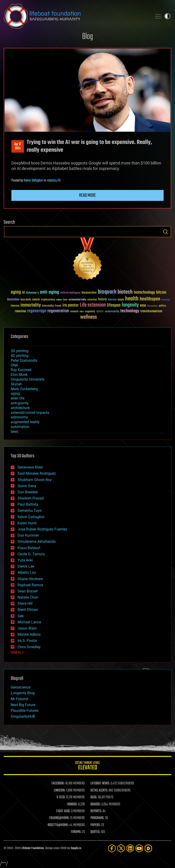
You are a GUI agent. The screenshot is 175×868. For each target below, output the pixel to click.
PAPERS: (95, 825)
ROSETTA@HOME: (58, 825)
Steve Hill (25, 603)
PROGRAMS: (97, 818)
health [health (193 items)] (132, 299)
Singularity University (28, 379)
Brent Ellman (28, 610)
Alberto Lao (27, 572)
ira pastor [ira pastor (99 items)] (71, 305)
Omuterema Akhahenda (37, 542)
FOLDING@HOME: (59, 818)
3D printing (20, 351)
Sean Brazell (28, 591)
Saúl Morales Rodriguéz (37, 473)
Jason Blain (27, 628)
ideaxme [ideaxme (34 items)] (15, 306)
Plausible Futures (25, 711)
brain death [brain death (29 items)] (26, 300)
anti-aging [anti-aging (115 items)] (49, 292)
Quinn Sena (27, 486)
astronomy (19, 417)
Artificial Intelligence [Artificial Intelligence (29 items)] (70, 293)
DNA (14, 365)
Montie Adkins (29, 634)
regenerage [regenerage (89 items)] (37, 311)
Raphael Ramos (30, 585)
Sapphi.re (76, 848)
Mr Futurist (19, 699)
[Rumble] (148, 848)
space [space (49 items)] (100, 311)
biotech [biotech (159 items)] (125, 292)
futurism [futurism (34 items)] (112, 300)
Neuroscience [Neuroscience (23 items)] (152, 306)
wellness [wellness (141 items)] (89, 317)
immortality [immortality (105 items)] (31, 305)
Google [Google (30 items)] (121, 300)
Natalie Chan (28, 597)
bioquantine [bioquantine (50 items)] (89, 293)
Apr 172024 (18, 146)
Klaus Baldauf (29, 548)
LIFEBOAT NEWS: (100, 784)
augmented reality (25, 422)
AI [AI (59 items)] (23, 293)
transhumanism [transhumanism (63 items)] (151, 311)
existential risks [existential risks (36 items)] (77, 300)
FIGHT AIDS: (63, 811)
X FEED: (61, 797)
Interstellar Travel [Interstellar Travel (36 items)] (52, 306)
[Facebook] (112, 848)
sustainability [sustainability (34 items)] (112, 312)
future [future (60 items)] (102, 299)
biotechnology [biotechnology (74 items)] (144, 293)
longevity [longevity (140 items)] (130, 305)
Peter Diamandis (24, 360)
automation (20, 427)
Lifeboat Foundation (33, 848)
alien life (18, 398)
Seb (21, 616)
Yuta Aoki (25, 560)
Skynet (16, 384)
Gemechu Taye (30, 511)
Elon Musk (19, 375)
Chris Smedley (29, 647)
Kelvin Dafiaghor (33, 181)
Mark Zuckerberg (24, 389)
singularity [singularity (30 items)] (90, 312)
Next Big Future (23, 705)
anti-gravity (20, 403)
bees (14, 431)
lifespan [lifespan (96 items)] (114, 305)
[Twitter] (121, 848)
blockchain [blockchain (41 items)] (13, 300)
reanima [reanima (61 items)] (20, 311)
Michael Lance (29, 622)
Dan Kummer (28, 535)
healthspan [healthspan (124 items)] (150, 299)
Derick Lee (26, 566)
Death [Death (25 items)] (65, 300)
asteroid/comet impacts (30, 413)
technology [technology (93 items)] (130, 311)
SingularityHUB (23, 716)
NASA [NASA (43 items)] (143, 306)
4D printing (20, 356)
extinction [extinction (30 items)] (92, 300)
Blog (87, 37)
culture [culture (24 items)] (59, 300)
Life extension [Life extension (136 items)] (93, 305)
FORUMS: (76, 832)
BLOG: (94, 797)
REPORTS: (96, 811)
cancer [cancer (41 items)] (36, 300)
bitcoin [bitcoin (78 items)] (161, 293)
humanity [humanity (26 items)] (166, 300)
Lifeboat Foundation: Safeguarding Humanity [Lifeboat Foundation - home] (76, 16)
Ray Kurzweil (21, 370)
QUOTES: (95, 832)
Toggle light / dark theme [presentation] (167, 16)
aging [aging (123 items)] (16, 292)
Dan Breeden (28, 492)
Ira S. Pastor (27, 641)
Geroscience (21, 687)
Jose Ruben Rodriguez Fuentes (42, 529)
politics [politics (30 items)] (162, 306)
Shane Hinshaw (30, 579)
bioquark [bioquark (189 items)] (107, 292)
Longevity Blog (23, 693)
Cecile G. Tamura (31, 554)
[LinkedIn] (130, 848)
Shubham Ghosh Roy (35, 480)
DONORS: (72, 804)
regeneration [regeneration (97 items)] (58, 311)
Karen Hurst (27, 523)
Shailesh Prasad (31, 498)
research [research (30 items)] (74, 312)
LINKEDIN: (59, 791)
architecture (20, 408)
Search (165, 232)
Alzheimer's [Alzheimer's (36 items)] (32, 293)
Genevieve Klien (30, 467)
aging (15, 393)
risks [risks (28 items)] (82, 312)
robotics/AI (54, 181)
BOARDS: (96, 804)
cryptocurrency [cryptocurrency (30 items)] (48, 300)
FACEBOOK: (58, 784)
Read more (87, 195)
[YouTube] (139, 848)
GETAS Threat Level (87, 766)
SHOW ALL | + (18, 653)
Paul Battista (28, 504)
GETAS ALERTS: (99, 791)
